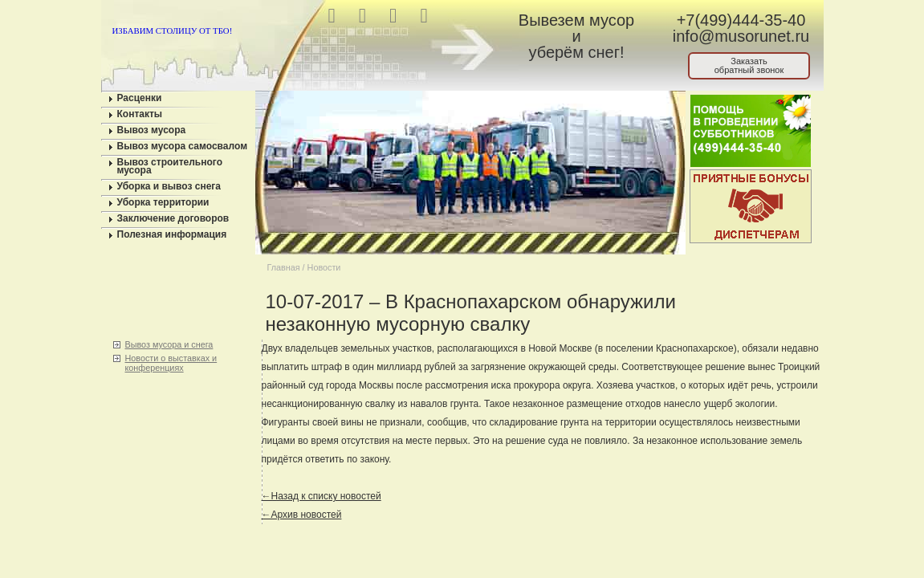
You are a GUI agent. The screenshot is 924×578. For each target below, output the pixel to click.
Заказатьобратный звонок (749, 65)
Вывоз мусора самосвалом (183, 146)
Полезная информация (172, 234)
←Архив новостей (302, 515)
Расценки (140, 98)
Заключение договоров (173, 218)
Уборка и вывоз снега (169, 186)
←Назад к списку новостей (322, 496)
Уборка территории (163, 202)
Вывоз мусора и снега (169, 344)
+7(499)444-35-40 (741, 20)
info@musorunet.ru (741, 36)
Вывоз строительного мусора (170, 166)
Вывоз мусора (152, 130)
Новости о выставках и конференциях (171, 363)
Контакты (140, 114)
